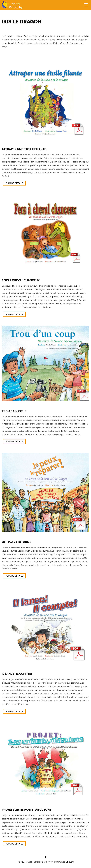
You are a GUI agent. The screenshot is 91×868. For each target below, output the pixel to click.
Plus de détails (14, 183)
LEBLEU (70, 862)
